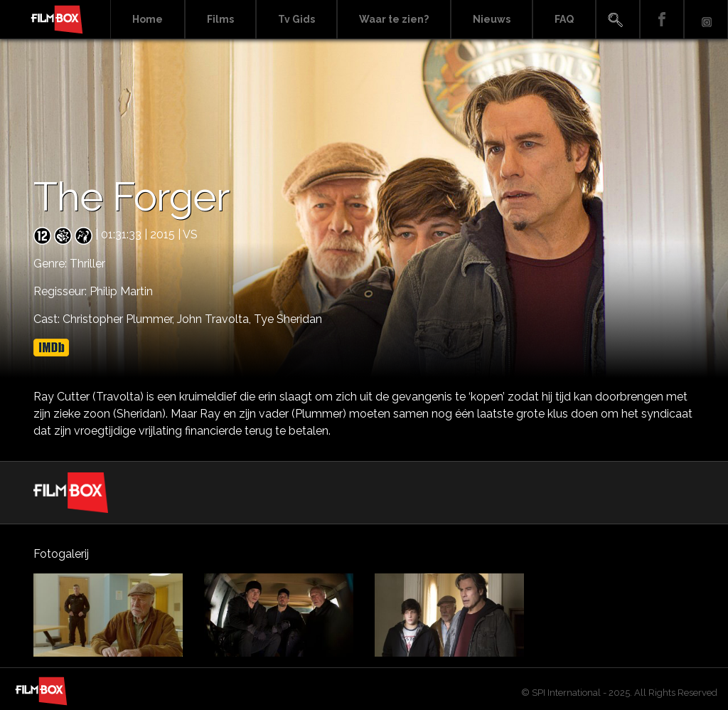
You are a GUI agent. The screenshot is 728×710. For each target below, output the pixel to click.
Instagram (706, 20)
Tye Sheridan (288, 319)
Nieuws (492, 19)
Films (220, 19)
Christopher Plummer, (120, 319)
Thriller (87, 264)
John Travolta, (215, 319)
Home (148, 19)
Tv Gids (296, 19)
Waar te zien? (394, 19)
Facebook (662, 20)
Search (618, 20)
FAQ (564, 19)
